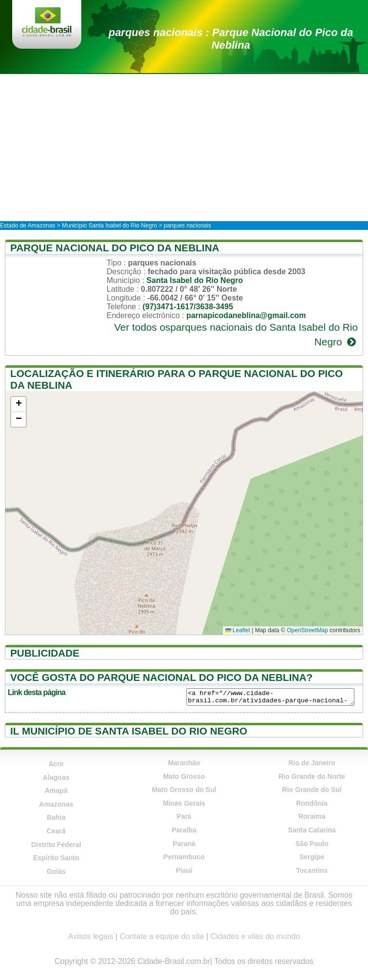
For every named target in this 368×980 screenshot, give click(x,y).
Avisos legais (91, 936)
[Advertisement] (184, 147)
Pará (184, 816)
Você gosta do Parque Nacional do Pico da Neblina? (161, 677)
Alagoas (56, 777)
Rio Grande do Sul (312, 790)
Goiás (56, 871)
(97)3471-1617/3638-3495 (188, 307)
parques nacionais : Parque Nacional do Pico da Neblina (231, 39)
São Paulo (312, 844)
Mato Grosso (184, 776)
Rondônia (312, 803)
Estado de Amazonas (28, 226)
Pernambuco (184, 857)
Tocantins (312, 870)
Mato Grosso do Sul (184, 790)
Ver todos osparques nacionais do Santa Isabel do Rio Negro (236, 334)
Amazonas (56, 804)
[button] (18, 405)
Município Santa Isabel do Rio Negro (109, 226)
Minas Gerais (184, 803)
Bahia (56, 817)
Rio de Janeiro (312, 763)
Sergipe (312, 857)
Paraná (184, 844)
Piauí (184, 870)
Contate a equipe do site (162, 936)
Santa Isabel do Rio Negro (195, 280)
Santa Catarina (312, 830)
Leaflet (238, 630)
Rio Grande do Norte (312, 776)
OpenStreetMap (307, 630)
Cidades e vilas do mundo (255, 936)
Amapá (56, 791)
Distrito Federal (56, 845)
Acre (56, 764)
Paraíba (184, 830)
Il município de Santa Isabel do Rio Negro (129, 731)
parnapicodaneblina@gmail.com (246, 315)
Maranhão (184, 763)
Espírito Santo (56, 858)
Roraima (312, 816)
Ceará (56, 831)
